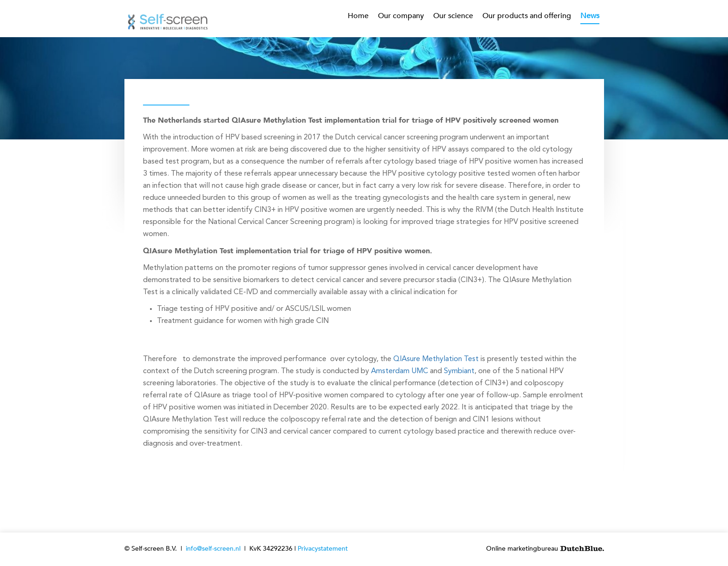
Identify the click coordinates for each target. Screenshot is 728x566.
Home (358, 16)
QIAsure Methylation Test (436, 359)
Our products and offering (527, 16)
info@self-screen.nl (213, 549)
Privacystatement (323, 549)
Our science (453, 16)
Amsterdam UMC (400, 371)
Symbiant (459, 371)
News (590, 16)
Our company (401, 16)
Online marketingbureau (545, 549)
